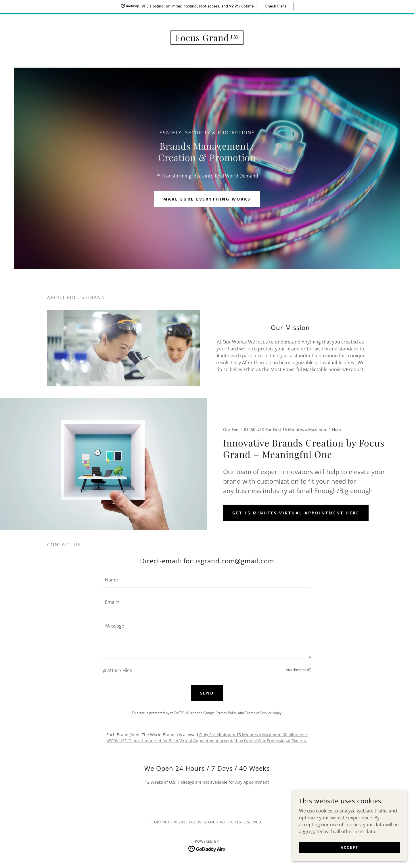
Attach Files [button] (120, 670)
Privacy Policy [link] (226, 713)
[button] (105, 670)
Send (207, 693)
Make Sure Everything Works (207, 199)
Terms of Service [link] (258, 713)
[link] (207, 39)
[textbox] (207, 580)
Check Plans (276, 6)
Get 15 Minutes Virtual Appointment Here (296, 513)
